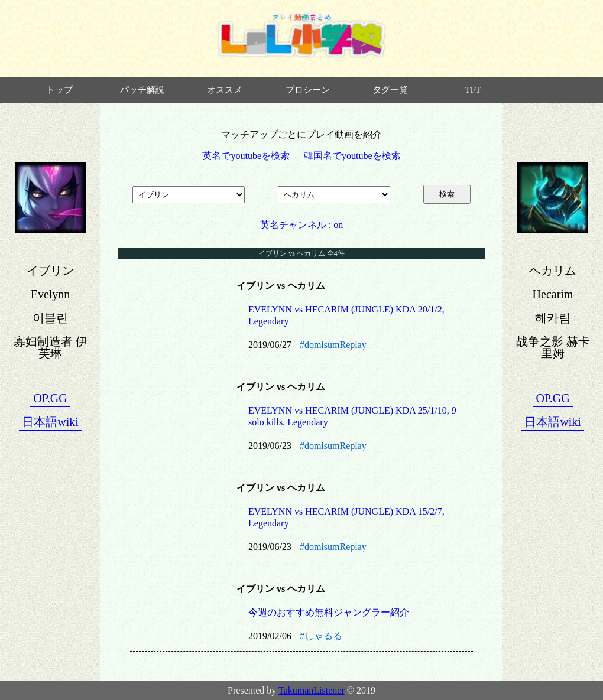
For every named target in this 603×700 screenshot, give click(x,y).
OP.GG (50, 398)
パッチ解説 (142, 90)
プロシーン (308, 90)
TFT (473, 90)
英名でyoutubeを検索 (246, 156)
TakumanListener (312, 690)
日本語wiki (50, 422)
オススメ (225, 90)
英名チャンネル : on (301, 225)
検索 (447, 194)
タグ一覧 (390, 90)
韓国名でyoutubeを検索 (352, 156)
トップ (59, 90)
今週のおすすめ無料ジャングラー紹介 (329, 612)
